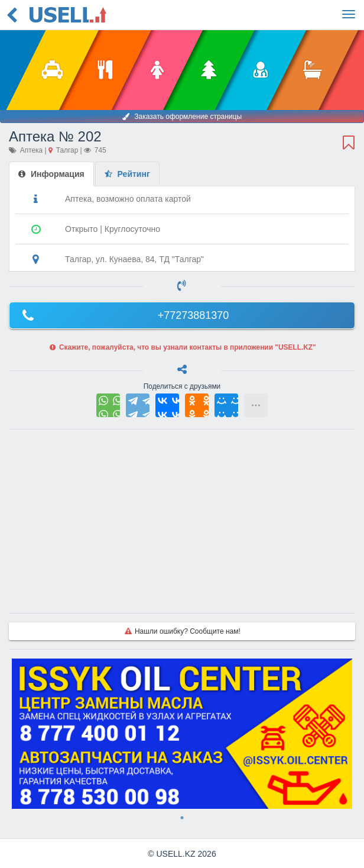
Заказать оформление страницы (182, 117)
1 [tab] (182, 818)
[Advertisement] (182, 521)
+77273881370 (124, 315)
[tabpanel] (182, 734)
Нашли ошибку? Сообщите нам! (182, 631)
